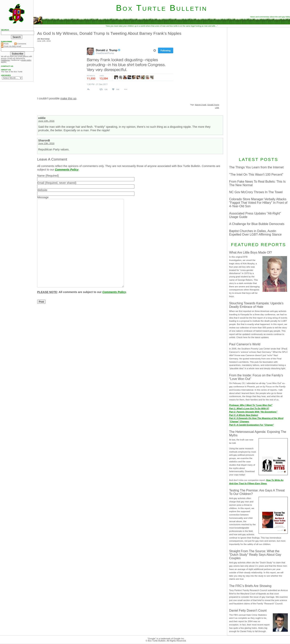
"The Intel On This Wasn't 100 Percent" (256, 175)
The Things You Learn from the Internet (256, 167)
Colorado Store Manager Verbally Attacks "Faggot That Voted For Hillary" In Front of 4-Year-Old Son (258, 203)
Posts (5, 44)
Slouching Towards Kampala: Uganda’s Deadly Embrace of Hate (256, 305)
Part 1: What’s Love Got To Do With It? (249, 408)
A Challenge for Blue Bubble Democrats (257, 224)
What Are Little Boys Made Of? (251, 252)
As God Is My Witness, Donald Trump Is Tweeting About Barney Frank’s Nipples (109, 33)
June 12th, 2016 (46, 121)
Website (42, 190)
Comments (20, 44)
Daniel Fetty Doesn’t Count (248, 611)
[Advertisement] (258, 92)
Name (41, 176)
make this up (68, 98)
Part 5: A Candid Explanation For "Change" (252, 425)
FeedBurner (5, 60)
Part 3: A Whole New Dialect (244, 415)
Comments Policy (67, 170)
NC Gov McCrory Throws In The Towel (256, 192)
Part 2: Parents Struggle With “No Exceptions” (253, 412)
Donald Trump (213, 105)
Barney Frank (201, 105)
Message (43, 197)
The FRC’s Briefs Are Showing (250, 586)
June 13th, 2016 (46, 143)
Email (41, 183)
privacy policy (26, 60)
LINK (217, 108)
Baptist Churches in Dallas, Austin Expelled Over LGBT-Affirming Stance (255, 233)
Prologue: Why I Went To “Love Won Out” (251, 405)
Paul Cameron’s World (245, 344)
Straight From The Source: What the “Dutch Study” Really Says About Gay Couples (255, 555)
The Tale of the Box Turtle (12, 72)
